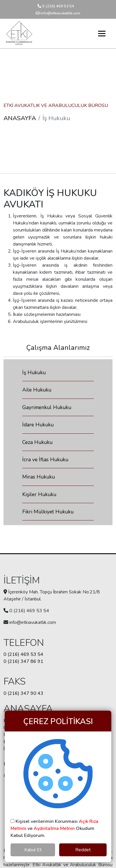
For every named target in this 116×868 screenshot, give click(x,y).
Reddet (83, 850)
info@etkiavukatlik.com (58, 13)
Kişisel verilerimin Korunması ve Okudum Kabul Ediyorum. (54, 828)
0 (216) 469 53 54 (56, 6)
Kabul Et (33, 850)
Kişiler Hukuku (39, 494)
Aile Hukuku (37, 390)
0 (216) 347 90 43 (23, 693)
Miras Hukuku (39, 477)
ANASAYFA (20, 118)
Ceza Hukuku (37, 442)
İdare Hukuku (38, 425)
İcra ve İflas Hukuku (45, 459)
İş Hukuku (34, 372)
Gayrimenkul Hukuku (47, 407)
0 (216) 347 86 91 (23, 661)
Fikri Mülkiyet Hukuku (48, 512)
